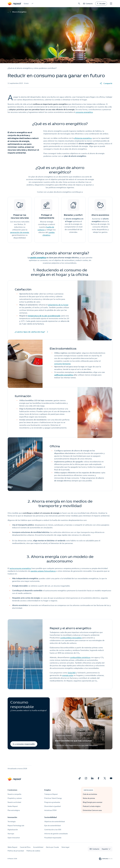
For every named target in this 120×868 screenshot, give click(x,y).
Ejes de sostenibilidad (52, 826)
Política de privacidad (16, 851)
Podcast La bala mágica (92, 806)
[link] (88, 4)
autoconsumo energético (20, 568)
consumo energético (84, 112)
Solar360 (72, 673)
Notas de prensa (89, 798)
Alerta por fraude (52, 847)
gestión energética (38, 258)
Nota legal (65, 847)
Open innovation (14, 838)
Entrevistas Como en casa (92, 810)
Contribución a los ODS (53, 830)
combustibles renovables (71, 638)
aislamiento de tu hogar (58, 305)
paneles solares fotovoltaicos (43, 571)
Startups (11, 834)
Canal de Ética (25, 847)
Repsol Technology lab (16, 826)
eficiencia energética (83, 138)
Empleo (48, 790)
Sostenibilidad (50, 817)
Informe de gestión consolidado (56, 834)
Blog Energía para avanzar (93, 802)
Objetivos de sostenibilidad (55, 822)
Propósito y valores (15, 798)
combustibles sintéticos (80, 657)
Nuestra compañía (14, 794)
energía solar (68, 675)
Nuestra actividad (14, 802)
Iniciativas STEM (50, 810)
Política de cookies (33, 851)
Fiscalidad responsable (53, 838)
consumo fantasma (62, 364)
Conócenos (12, 790)
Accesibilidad (38, 847)
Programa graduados (52, 802)
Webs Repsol (12, 847)
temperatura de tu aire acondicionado (44, 316)
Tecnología (12, 822)
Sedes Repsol (13, 806)
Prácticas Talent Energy (53, 798)
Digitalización (13, 830)
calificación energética (64, 375)
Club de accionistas (90, 794)
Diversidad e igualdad (52, 806)
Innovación (12, 817)
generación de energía (19, 232)
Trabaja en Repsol (51, 794)
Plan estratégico (14, 810)
